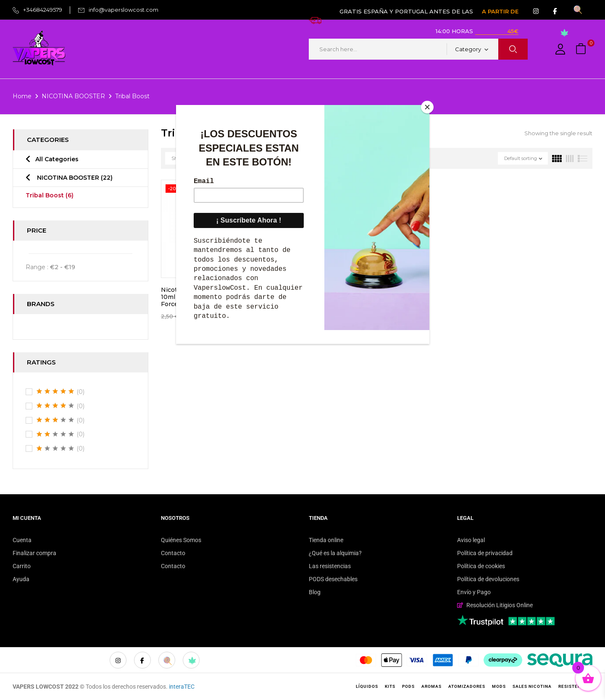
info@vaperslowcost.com (124, 10)
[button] (582, 49)
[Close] (427, 107)
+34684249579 (43, 10)
